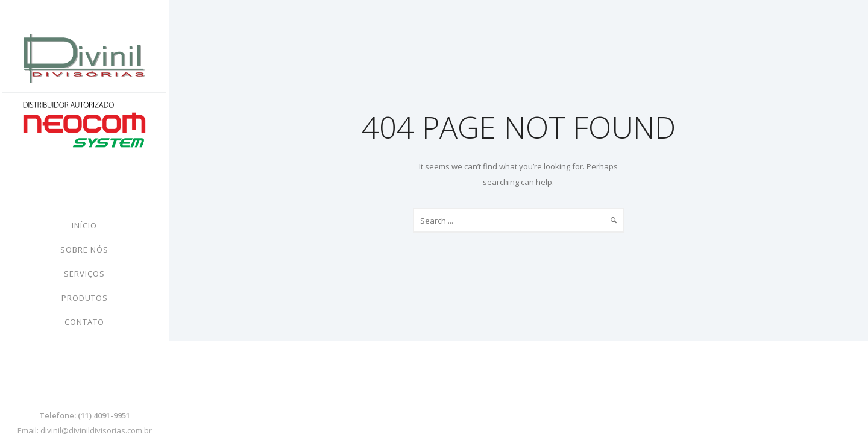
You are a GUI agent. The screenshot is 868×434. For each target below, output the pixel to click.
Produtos (85, 298)
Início (84, 225)
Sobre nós (84, 250)
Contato (84, 322)
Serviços (84, 274)
